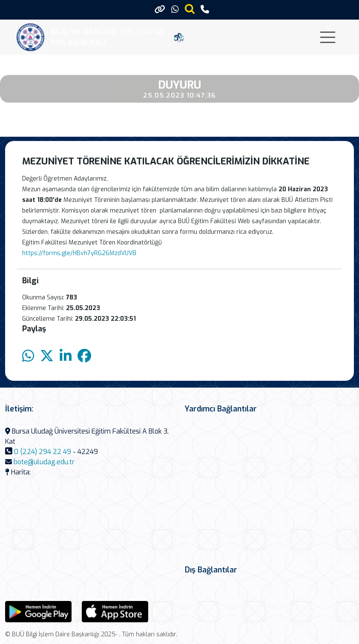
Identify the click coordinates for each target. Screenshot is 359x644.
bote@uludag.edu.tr (44, 462)
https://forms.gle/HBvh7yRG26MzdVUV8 (79, 253)
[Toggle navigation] (328, 37)
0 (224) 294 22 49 (43, 452)
